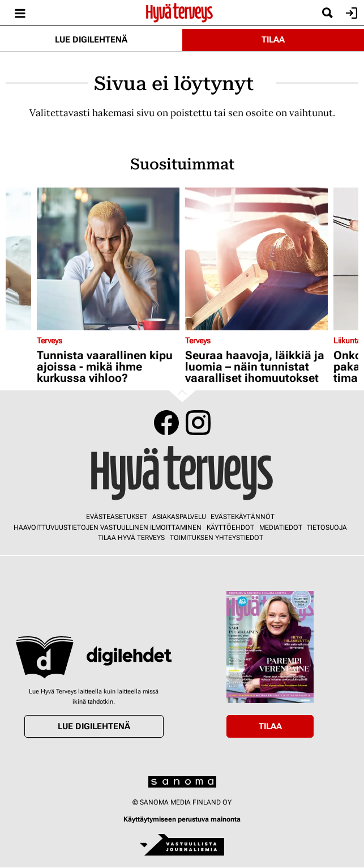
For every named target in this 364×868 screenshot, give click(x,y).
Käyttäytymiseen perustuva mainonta (182, 819)
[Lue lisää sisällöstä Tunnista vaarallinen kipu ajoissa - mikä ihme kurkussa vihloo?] (108, 259)
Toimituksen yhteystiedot (217, 538)
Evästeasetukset (117, 517)
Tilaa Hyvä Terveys (131, 538)
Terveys (50, 341)
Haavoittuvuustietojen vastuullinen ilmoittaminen (108, 527)
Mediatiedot (281, 527)
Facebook (166, 423)
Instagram (198, 423)
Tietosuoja (327, 527)
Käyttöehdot (230, 527)
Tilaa (273, 40)
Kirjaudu (350, 13)
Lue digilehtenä (91, 40)
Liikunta (347, 341)
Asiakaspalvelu (179, 517)
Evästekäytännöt (243, 517)
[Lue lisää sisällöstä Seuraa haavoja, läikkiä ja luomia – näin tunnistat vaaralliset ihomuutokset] (256, 259)
